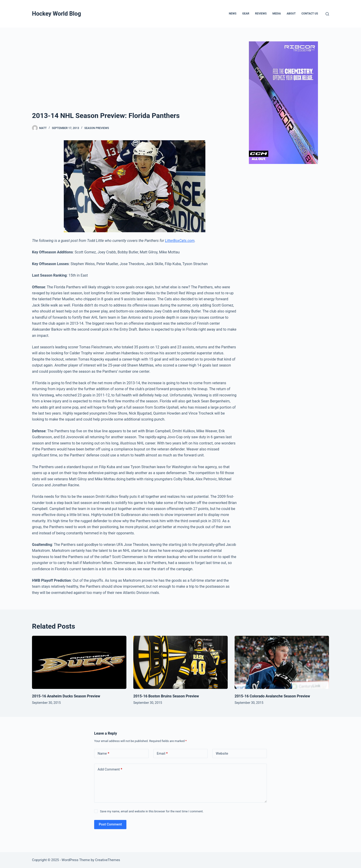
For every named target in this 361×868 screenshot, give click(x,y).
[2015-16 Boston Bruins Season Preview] (180, 662)
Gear (246, 14)
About (291, 14)
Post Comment (110, 824)
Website (222, 753)
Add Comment (110, 769)
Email (162, 754)
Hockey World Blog (57, 14)
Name (103, 754)
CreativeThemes (108, 860)
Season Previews (97, 128)
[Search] (327, 14)
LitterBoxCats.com (180, 241)
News (233, 14)
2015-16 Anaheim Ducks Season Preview (66, 696)
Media (277, 14)
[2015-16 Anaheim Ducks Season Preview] (79, 662)
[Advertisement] (134, 76)
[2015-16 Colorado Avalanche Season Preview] (282, 662)
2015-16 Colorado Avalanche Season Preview (272, 696)
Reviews (261, 14)
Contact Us (310, 14)
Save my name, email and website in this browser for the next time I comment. (152, 811)
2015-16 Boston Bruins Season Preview (166, 696)
